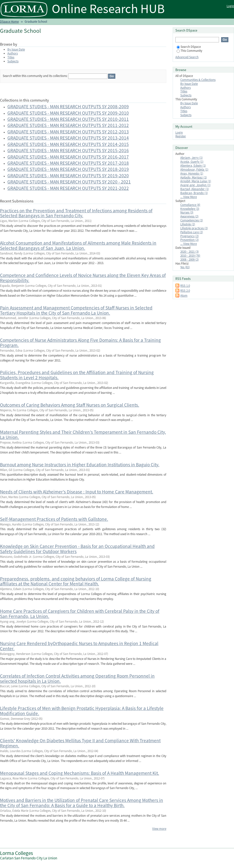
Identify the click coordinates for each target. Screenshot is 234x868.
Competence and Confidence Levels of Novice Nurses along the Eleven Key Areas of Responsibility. (83, 278)
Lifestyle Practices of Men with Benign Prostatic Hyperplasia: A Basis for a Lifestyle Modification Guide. (82, 711)
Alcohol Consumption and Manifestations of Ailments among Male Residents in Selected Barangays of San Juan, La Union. (78, 245)
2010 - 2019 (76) (190, 256)
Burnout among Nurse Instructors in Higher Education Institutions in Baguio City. (80, 465)
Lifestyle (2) (188, 224)
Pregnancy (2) (190, 236)
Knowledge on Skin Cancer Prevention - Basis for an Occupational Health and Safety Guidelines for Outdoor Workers (77, 549)
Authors (13, 53)
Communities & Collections (198, 80)
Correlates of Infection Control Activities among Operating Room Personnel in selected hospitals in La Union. (77, 678)
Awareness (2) (189, 216)
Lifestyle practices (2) (194, 228)
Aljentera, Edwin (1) (193, 166)
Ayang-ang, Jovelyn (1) (195, 185)
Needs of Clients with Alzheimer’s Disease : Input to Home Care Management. (77, 492)
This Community (189, 51)
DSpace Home (9, 22)
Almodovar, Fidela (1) (194, 170)
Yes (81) (185, 267)
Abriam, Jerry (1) (192, 158)
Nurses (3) (187, 212)
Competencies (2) (192, 220)
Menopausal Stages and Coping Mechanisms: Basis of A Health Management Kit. (80, 773)
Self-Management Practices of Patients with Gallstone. (54, 519)
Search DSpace (189, 47)
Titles (11, 57)
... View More (189, 197)
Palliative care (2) (192, 232)
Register (181, 136)
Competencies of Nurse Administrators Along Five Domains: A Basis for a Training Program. (80, 343)
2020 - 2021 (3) (190, 252)
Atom (184, 296)
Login (230, 6)
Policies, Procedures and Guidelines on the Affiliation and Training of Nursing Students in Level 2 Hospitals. (77, 375)
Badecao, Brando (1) (194, 193)
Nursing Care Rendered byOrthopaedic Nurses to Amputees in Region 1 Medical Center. (79, 646)
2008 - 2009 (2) (190, 260)
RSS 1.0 (185, 286)
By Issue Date (16, 49)
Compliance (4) (190, 205)
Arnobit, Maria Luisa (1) (196, 181)
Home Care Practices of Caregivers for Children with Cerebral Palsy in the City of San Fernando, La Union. (80, 614)
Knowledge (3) (190, 209)
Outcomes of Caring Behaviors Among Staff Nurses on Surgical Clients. (70, 405)
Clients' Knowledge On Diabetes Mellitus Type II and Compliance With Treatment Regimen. (80, 743)
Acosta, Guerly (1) (192, 162)
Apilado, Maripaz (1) (194, 177)
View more (159, 829)
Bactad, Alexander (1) (195, 189)
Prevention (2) (190, 240)
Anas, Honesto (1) (192, 173)
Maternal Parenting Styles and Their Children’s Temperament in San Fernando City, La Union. (83, 435)
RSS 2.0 (185, 291)
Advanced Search (187, 57)
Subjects (13, 61)
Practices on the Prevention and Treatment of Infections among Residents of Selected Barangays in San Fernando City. (76, 213)
